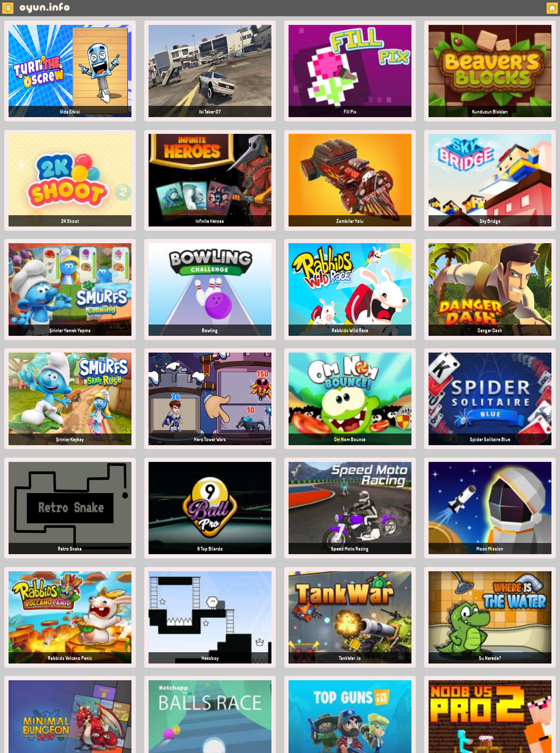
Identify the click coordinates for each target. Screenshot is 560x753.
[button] (8, 8)
